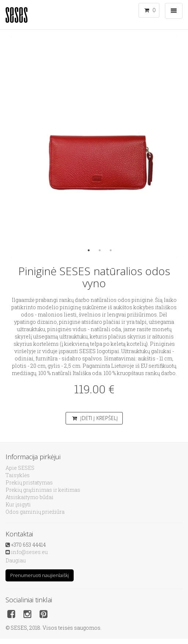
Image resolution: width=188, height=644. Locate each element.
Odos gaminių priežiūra (35, 512)
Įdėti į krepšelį (95, 418)
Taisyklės (18, 475)
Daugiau (16, 560)
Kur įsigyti (18, 504)
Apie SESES (20, 468)
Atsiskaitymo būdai (30, 497)
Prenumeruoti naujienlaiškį (40, 575)
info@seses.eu (29, 552)
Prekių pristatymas (29, 482)
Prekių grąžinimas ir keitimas (43, 490)
